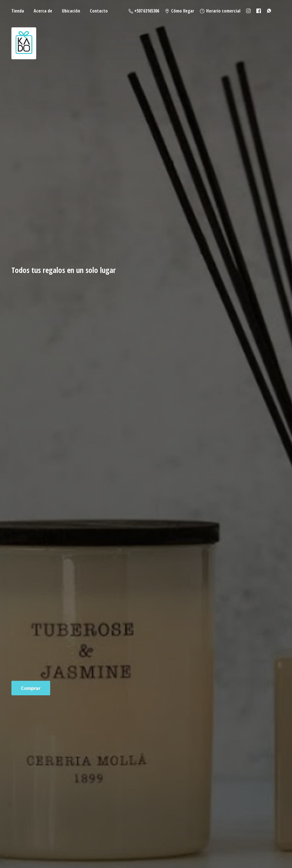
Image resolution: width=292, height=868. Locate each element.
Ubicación (71, 11)
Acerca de (43, 11)
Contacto (99, 11)
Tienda (18, 11)
